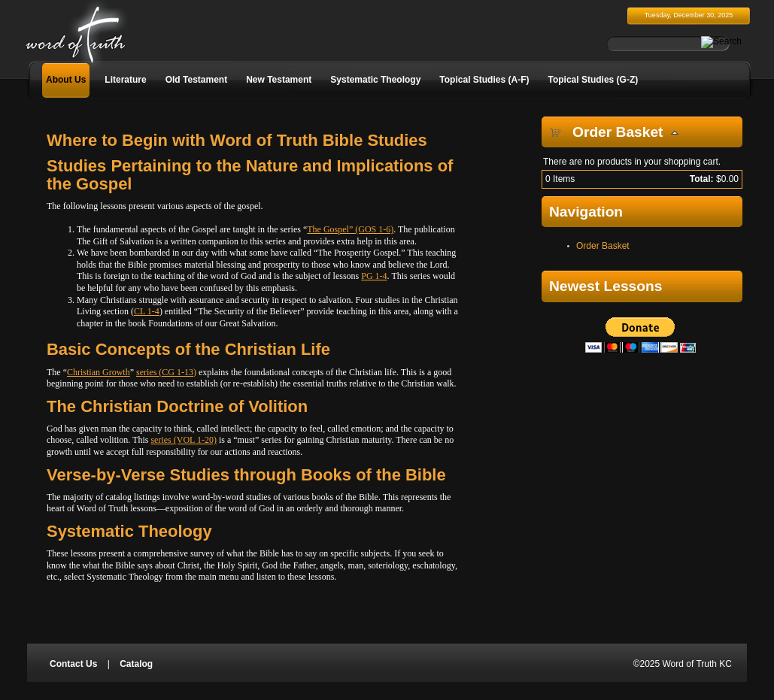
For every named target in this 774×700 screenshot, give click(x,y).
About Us (66, 80)
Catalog (136, 664)
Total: (702, 179)
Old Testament (196, 80)
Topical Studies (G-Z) (593, 80)
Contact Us (73, 664)
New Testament (279, 80)
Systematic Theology (375, 80)
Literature (125, 80)
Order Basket (603, 246)
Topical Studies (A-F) (484, 80)
